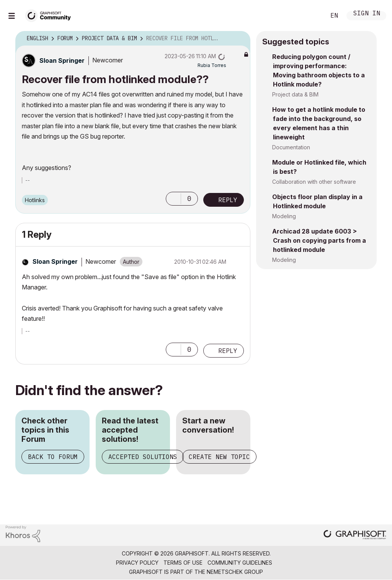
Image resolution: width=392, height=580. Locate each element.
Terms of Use (183, 563)
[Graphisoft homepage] (355, 535)
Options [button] (240, 39)
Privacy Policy (137, 563)
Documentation (291, 147)
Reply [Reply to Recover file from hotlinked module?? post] (228, 200)
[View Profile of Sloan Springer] (62, 60)
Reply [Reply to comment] (228, 351)
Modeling (284, 216)
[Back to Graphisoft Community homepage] (51, 15)
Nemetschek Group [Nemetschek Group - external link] (235, 572)
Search (311, 16)
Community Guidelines (240, 563)
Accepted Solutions (143, 457)
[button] (173, 199)
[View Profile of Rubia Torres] (212, 65)
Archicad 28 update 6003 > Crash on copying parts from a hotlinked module (319, 240)
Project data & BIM (295, 94)
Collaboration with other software (314, 182)
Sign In (367, 14)
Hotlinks (35, 200)
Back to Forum (53, 457)
